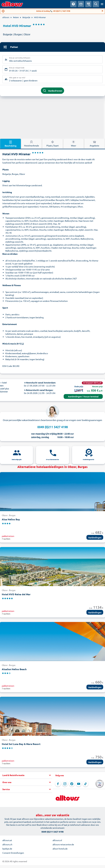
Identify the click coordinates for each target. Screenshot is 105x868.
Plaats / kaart (53, 143)
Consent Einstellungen (13, 853)
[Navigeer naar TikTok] (86, 784)
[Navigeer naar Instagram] (65, 784)
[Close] (102, 11)
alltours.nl (57, 840)
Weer (74, 143)
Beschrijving (10, 144)
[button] (26, 775)
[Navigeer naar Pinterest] (72, 784)
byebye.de (7, 849)
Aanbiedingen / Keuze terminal (83, 397)
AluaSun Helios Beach (14, 669)
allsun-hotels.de (60, 849)
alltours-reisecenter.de (63, 844)
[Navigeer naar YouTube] (79, 784)
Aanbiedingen (95, 537)
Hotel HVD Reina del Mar (16, 594)
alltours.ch (7, 844)
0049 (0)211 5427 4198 (53, 427)
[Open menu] (102, 4)
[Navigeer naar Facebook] (58, 784)
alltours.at (7, 840)
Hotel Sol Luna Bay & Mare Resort (21, 744)
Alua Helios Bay (11, 519)
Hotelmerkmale (32, 143)
